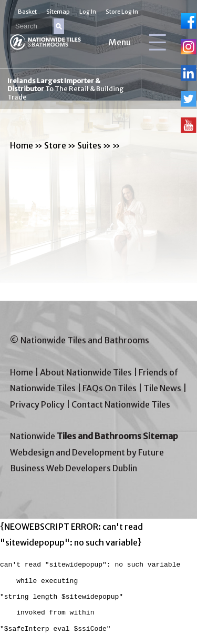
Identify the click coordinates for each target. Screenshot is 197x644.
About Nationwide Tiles (86, 372)
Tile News (162, 388)
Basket (27, 12)
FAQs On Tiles (110, 388)
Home (22, 145)
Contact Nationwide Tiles (121, 404)
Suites (89, 145)
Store (55, 145)
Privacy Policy (37, 404)
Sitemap (58, 12)
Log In (88, 12)
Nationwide (94, 436)
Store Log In (122, 12)
